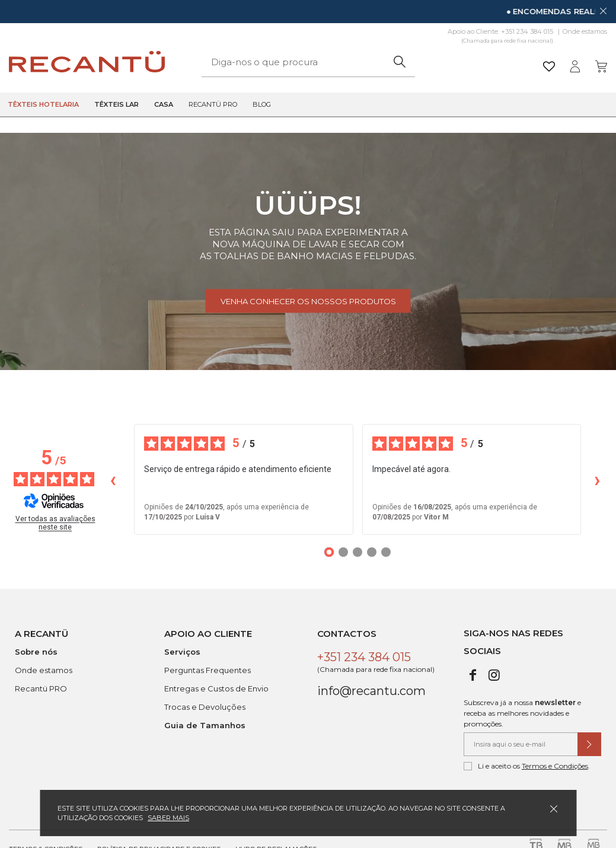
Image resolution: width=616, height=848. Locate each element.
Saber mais (168, 818)
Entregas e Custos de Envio (216, 688)
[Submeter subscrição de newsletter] (589, 744)
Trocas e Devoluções (205, 707)
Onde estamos (585, 31)
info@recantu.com (371, 691)
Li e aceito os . (527, 766)
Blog (262, 104)
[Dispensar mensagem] (603, 11)
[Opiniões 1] (329, 552)
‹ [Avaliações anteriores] (113, 479)
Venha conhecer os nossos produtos (308, 301)
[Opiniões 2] (343, 552)
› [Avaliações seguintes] (597, 479)
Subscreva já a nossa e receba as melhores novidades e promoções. (522, 713)
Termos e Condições (555, 766)
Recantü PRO (41, 688)
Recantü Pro (213, 104)
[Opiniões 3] (358, 552)
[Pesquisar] (400, 62)
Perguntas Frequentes (208, 670)
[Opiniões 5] (386, 552)
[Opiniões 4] (372, 552)
